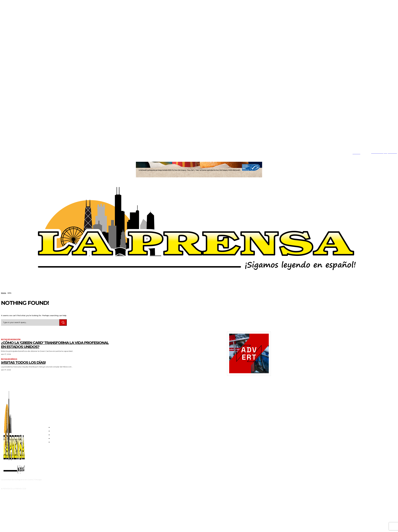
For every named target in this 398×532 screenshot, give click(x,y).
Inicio (4, 293)
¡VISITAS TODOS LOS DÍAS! (23, 362)
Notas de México (9, 359)
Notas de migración (11, 339)
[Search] (63, 322)
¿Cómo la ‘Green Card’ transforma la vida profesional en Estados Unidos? (55, 345)
